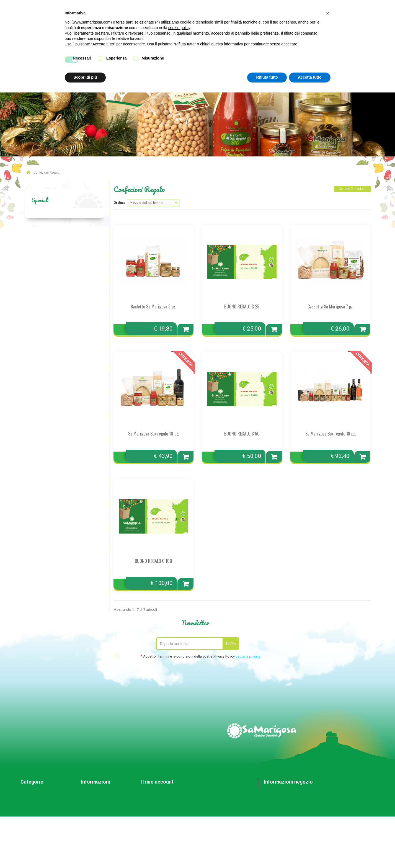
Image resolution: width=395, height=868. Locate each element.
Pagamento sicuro (95, 805)
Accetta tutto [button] (310, 77)
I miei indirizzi (152, 798)
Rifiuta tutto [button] (267, 77)
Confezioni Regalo (35, 812)
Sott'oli (26, 791)
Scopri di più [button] (85, 77)
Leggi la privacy (248, 656)
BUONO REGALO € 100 (153, 561)
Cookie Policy (92, 827)
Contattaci (89, 791)
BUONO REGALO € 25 (242, 306)
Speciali (40, 200)
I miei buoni (150, 812)
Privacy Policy (91, 820)
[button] (328, 13)
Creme (26, 798)
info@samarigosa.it (300, 821)
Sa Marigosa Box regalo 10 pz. (153, 434)
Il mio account (157, 782)
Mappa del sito (93, 812)
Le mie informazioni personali (165, 805)
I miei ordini (150, 791)
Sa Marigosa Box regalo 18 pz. (331, 434)
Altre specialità (32, 805)
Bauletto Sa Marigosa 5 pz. (153, 306)
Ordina (119, 203)
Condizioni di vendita (98, 798)
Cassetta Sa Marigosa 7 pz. (331, 306)
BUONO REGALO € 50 (242, 434)
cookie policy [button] (179, 28)
